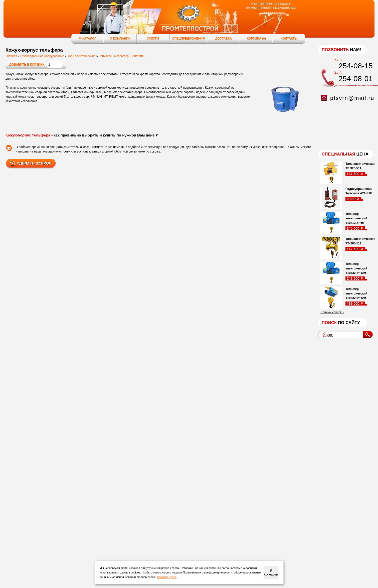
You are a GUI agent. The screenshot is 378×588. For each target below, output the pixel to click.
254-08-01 (356, 79)
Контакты (289, 39)
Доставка (224, 39)
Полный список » (332, 312)
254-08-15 (356, 66)
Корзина (256, 39)
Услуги (153, 39)
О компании (120, 39)
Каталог (87, 38)
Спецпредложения (188, 39)
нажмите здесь (167, 577)
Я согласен (271, 572)
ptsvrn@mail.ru (352, 98)
